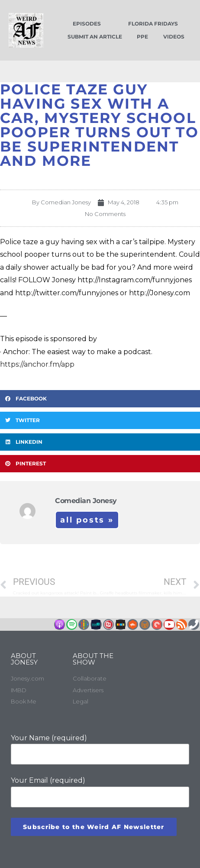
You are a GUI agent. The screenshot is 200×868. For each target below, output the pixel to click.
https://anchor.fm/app (37, 364)
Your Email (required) (100, 792)
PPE (142, 37)
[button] (100, 399)
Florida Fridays (153, 24)
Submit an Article (95, 37)
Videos (174, 37)
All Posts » (87, 520)
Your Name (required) (100, 749)
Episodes (87, 24)
